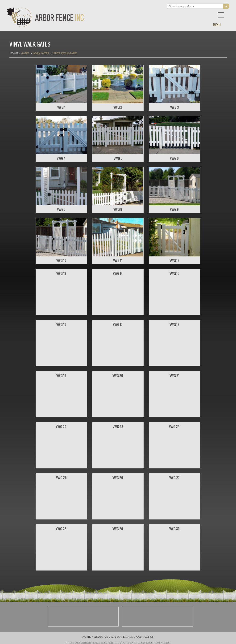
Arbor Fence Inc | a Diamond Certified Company (46, 17)
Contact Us (145, 637)
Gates (25, 53)
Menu (217, 25)
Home (14, 53)
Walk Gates (41, 53)
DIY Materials (122, 637)
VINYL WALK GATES (65, 53)
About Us (101, 637)
